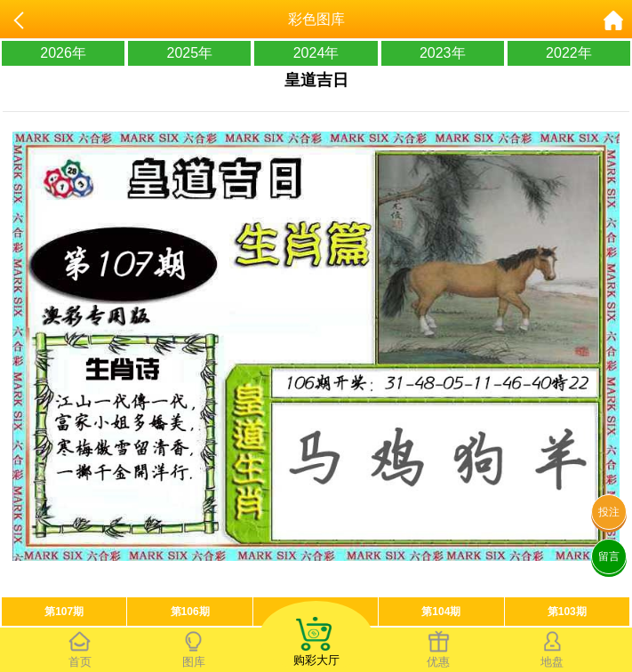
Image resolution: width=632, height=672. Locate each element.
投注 (609, 512)
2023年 (443, 53)
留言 (609, 556)
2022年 (569, 53)
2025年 (190, 53)
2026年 (63, 53)
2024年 (316, 53)
